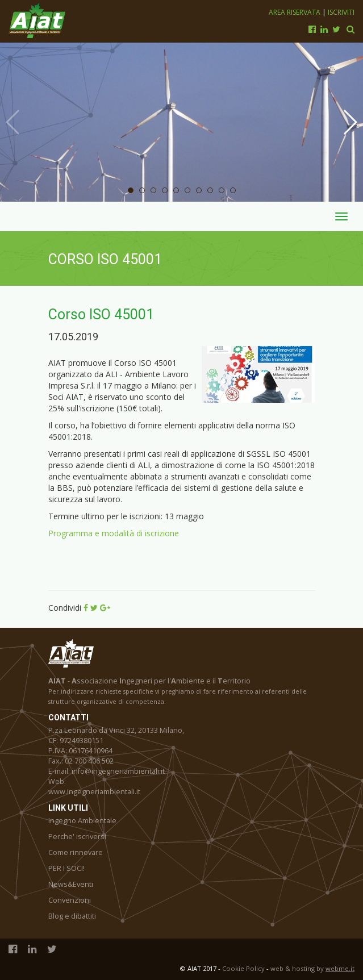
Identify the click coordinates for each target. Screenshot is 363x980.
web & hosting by (312, 968)
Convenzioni (70, 900)
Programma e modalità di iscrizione (114, 533)
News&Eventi (71, 884)
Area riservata (295, 12)
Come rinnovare (76, 852)
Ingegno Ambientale (82, 821)
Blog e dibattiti (72, 916)
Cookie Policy (243, 968)
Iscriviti (341, 12)
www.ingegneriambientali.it (94, 792)
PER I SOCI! (66, 868)
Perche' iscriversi (77, 837)
